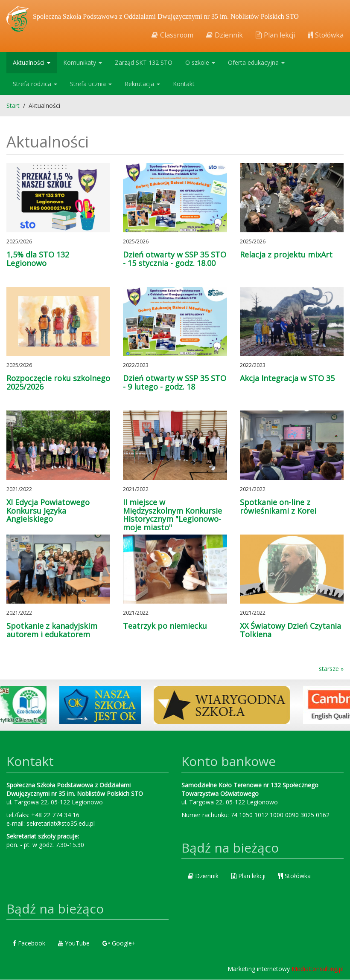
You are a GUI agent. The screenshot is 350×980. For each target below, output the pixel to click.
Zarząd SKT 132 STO (144, 63)
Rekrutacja (142, 84)
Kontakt (184, 84)
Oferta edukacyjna (256, 63)
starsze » (331, 669)
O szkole (200, 63)
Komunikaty (83, 63)
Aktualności (32, 63)
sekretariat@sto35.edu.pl (61, 824)
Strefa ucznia (91, 84)
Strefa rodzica (35, 84)
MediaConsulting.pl (318, 969)
